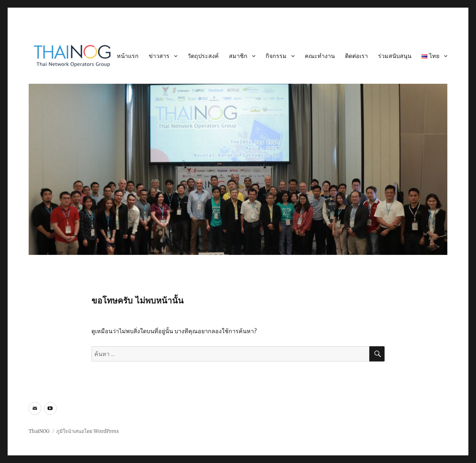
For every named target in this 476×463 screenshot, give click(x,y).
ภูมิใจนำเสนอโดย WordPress (88, 431)
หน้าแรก (128, 56)
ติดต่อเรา (356, 56)
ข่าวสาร (159, 56)
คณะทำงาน (320, 56)
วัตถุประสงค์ (203, 56)
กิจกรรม (276, 56)
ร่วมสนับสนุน (395, 56)
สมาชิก (238, 56)
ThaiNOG (39, 431)
